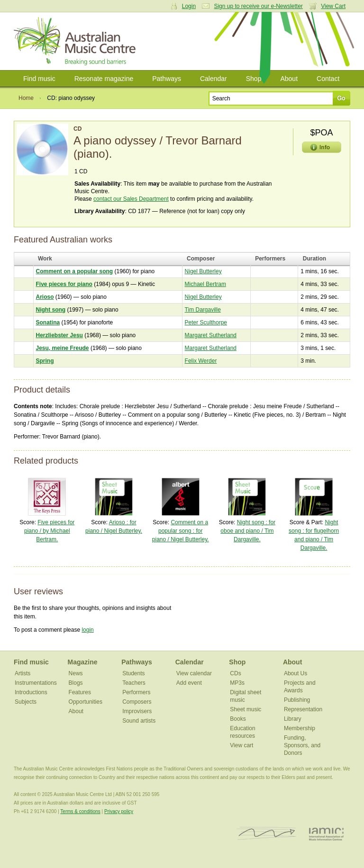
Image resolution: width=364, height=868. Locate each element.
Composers (137, 702)
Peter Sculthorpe (206, 322)
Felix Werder (201, 361)
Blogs (76, 683)
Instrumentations (36, 683)
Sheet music (246, 709)
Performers (136, 692)
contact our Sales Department (131, 199)
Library (293, 719)
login (87, 630)
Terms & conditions (80, 811)
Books (238, 719)
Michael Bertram (205, 284)
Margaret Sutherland (211, 335)
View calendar (194, 673)
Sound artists (139, 721)
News (76, 673)
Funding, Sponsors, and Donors (302, 745)
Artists (23, 673)
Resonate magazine (104, 79)
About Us (296, 673)
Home (26, 98)
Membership (300, 728)
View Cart (333, 6)
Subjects (26, 702)
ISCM (267, 834)
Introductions (31, 692)
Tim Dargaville (203, 310)
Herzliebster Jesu (59, 335)
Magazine (83, 662)
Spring (45, 361)
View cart (241, 745)
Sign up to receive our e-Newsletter (258, 6)
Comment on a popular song (75, 271)
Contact (328, 79)
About (289, 79)
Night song (51, 310)
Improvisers (137, 711)
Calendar (214, 79)
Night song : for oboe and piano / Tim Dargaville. (248, 531)
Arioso (45, 297)
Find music (39, 79)
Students (133, 673)
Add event (189, 683)
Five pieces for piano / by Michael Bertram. (49, 531)
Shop (254, 79)
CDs (235, 673)
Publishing (297, 700)
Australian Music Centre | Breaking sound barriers (77, 41)
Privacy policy (119, 811)
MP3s (237, 683)
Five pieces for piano (64, 284)
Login (189, 6)
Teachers (134, 683)
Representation (303, 709)
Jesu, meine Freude (63, 348)
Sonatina (48, 322)
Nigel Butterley (203, 271)
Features (80, 692)
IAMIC (326, 834)
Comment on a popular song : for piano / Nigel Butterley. (181, 531)
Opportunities (86, 702)
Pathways (167, 79)
